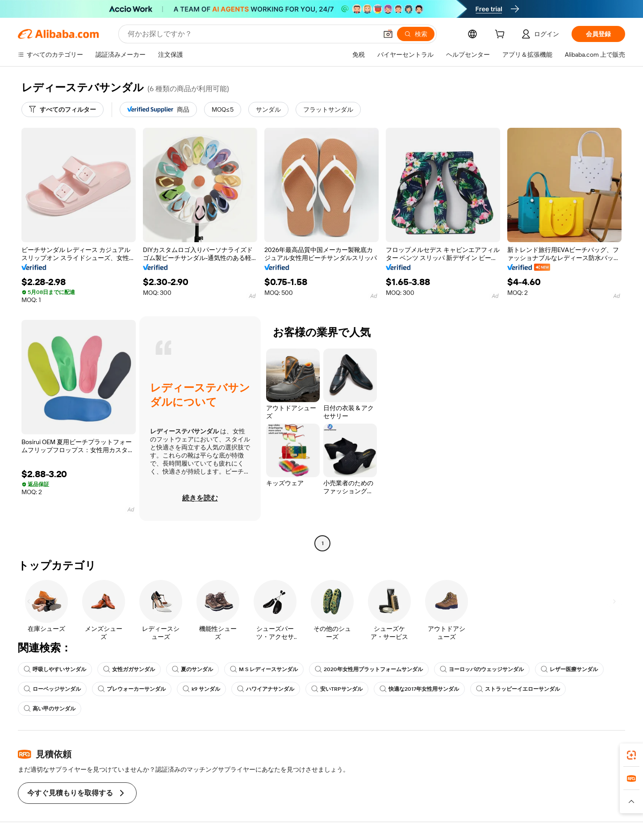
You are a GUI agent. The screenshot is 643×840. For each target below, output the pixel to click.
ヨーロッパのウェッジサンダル (482, 669)
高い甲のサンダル (50, 709)
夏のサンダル (192, 669)
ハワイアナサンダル (266, 689)
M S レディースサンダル (264, 669)
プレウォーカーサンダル (132, 689)
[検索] (416, 34)
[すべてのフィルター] (63, 109)
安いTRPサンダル (337, 689)
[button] (388, 34)
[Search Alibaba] (252, 34)
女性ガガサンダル (129, 669)
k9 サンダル (201, 689)
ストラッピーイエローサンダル (518, 689)
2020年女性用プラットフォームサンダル (369, 669)
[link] (631, 755)
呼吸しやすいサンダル (55, 669)
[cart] (501, 35)
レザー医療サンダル (569, 669)
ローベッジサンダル (52, 689)
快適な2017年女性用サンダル (419, 689)
